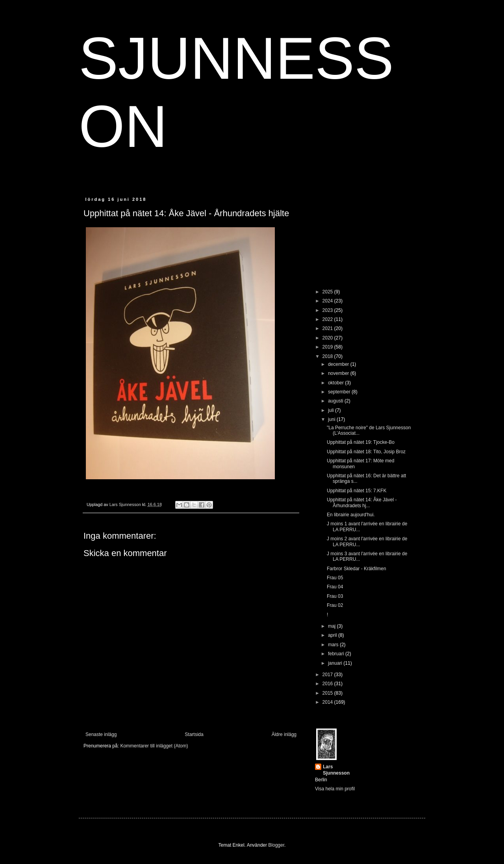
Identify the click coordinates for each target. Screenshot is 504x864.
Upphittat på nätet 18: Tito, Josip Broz (366, 452)
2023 (328, 310)
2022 (328, 319)
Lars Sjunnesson (336, 770)
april (333, 635)
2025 (328, 292)
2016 (328, 684)
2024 (328, 301)
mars (334, 645)
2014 (328, 702)
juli (332, 410)
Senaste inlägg (101, 734)
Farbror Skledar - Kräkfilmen (357, 569)
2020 (328, 338)
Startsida (194, 734)
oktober (336, 383)
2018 (328, 356)
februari (337, 654)
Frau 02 (335, 605)
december (339, 364)
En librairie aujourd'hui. (351, 515)
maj (333, 626)
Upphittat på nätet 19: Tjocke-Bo (361, 442)
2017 (328, 675)
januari (336, 663)
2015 (328, 693)
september (340, 392)
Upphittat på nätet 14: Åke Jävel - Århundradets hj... (362, 502)
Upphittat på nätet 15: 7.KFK (357, 491)
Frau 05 (335, 578)
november (339, 373)
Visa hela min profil (335, 789)
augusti (336, 401)
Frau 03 (335, 596)
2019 (328, 347)
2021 (328, 328)
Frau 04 (335, 587)
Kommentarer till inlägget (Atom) (154, 746)
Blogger (276, 845)
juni (332, 419)
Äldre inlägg (284, 734)
